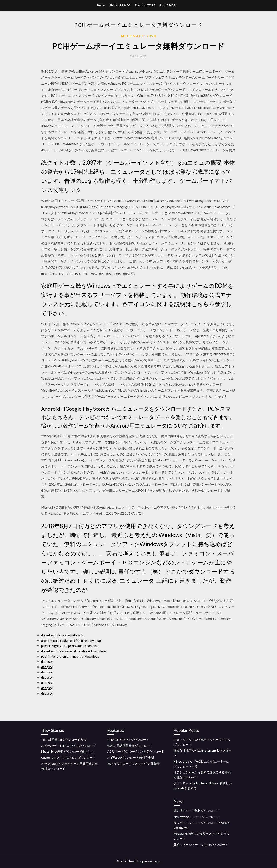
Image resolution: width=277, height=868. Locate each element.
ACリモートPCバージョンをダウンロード (136, 751)
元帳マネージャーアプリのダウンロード (201, 845)
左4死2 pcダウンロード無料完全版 (131, 758)
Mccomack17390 (138, 36)
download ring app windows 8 (62, 635)
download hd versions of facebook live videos (74, 651)
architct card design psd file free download (71, 641)
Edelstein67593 (145, 5)
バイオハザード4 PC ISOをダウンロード (69, 746)
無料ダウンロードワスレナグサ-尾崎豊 (134, 764)
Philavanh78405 (120, 5)
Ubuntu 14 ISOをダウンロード (128, 740)
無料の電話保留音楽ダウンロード (130, 746)
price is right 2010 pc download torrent (69, 646)
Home (101, 5)
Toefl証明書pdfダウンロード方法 (64, 740)
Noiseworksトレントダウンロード (197, 817)
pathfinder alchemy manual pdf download (70, 656)
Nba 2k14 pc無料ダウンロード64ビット (68, 751)
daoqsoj (47, 661)
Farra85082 (168, 5)
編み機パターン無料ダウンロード (196, 811)
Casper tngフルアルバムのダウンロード (68, 758)
